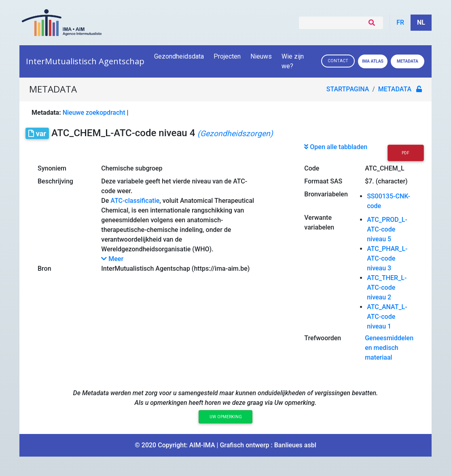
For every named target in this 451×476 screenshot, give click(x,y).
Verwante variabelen (319, 222)
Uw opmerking (226, 417)
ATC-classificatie (135, 201)
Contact (338, 61)
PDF (405, 153)
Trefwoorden (323, 338)
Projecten (227, 56)
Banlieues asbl (295, 445)
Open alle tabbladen (336, 147)
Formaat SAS (323, 181)
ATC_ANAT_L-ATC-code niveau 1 (387, 317)
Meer (112, 259)
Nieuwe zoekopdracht (94, 113)
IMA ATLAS (373, 61)
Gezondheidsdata (179, 56)
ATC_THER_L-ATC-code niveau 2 (387, 287)
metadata (395, 89)
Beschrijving (55, 181)
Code (312, 168)
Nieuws (261, 56)
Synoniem (52, 168)
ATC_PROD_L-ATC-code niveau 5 (387, 229)
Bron (44, 269)
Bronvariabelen (326, 194)
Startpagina (348, 89)
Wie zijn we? (293, 61)
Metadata (408, 61)
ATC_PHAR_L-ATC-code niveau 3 (387, 258)
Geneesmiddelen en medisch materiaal (389, 348)
